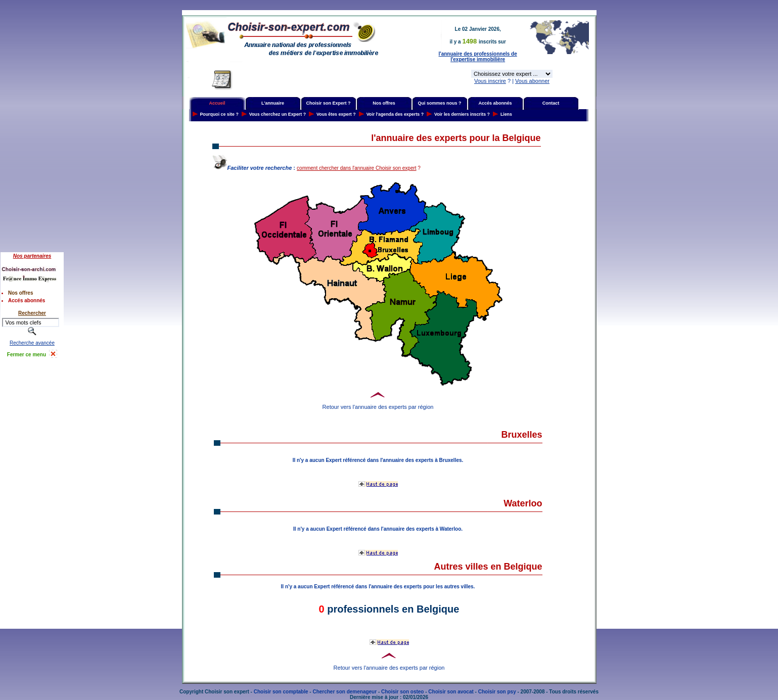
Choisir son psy (497, 692)
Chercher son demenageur (345, 692)
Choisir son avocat (451, 692)
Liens (506, 114)
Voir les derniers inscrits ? (462, 114)
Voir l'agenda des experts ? (395, 114)
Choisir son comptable (281, 692)
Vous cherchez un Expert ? (278, 114)
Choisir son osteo (402, 692)
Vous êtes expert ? (336, 114)
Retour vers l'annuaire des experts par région (378, 407)
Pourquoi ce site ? (219, 114)
